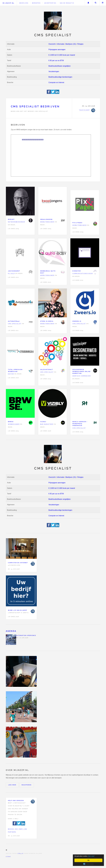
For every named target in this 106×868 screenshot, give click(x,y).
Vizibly (43, 422)
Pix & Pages (77, 223)
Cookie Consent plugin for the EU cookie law (88, 864)
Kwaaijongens (46, 219)
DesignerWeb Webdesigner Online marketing (81, 371)
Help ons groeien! (16, 801)
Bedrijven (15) (71, 44)
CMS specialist (15, 324)
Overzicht (52, 44)
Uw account (88, 3)
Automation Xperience (26, 635)
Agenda (11, 631)
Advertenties (50, 3)
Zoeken (96, 3)
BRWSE (11, 422)
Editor (11, 374)
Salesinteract (47, 370)
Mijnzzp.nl (9, 3)
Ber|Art (11, 219)
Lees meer (12, 785)
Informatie (61, 44)
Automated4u (14, 321)
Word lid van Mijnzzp (18, 610)
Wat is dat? (95, 856)
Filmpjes (80, 44)
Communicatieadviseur (83, 273)
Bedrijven (24, 3)
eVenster (77, 271)
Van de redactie (67, 3)
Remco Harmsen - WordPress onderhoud (80, 424)
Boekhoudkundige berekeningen (60, 77)
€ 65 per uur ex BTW (56, 60)
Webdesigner (14, 424)
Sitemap (8, 857)
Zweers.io (77, 321)
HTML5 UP (20, 853)
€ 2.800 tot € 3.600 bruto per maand (62, 55)
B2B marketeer (47, 424)
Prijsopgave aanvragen (57, 49)
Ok (88, 860)
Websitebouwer (47, 222)
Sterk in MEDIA (47, 321)
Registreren (26, 785)
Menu (103, 3)
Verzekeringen (54, 71)
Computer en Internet (56, 82)
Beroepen (36, 3)
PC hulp (11, 273)
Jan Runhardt (14, 271)
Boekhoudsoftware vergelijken (59, 66)
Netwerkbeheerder (17, 222)
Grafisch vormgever (82, 376)
